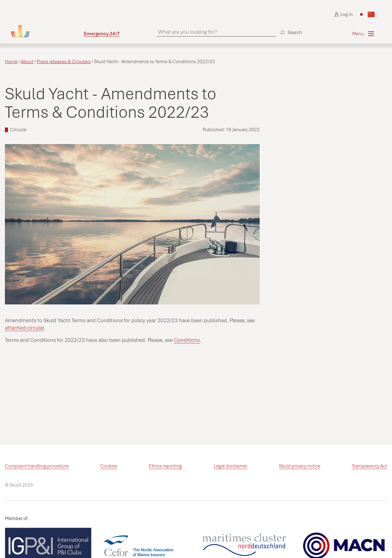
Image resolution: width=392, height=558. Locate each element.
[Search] (290, 30)
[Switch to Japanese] (361, 14)
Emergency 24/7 (102, 34)
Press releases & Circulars (64, 62)
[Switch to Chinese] (371, 14)
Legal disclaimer (231, 466)
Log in (343, 14)
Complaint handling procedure (37, 466)
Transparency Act (369, 466)
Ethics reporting (165, 466)
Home (11, 62)
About (27, 62)
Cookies (109, 466)
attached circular (24, 328)
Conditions (187, 340)
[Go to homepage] (47, 31)
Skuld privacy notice (300, 466)
